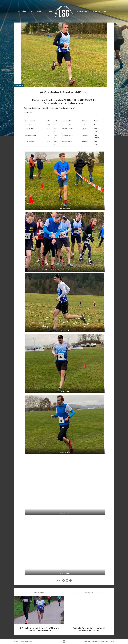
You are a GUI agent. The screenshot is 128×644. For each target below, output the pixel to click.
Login (112, 641)
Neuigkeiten (23, 11)
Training (97, 11)
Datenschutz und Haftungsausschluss (96, 641)
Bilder (49, 11)
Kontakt (106, 11)
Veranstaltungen (38, 11)
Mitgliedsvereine (83, 11)
